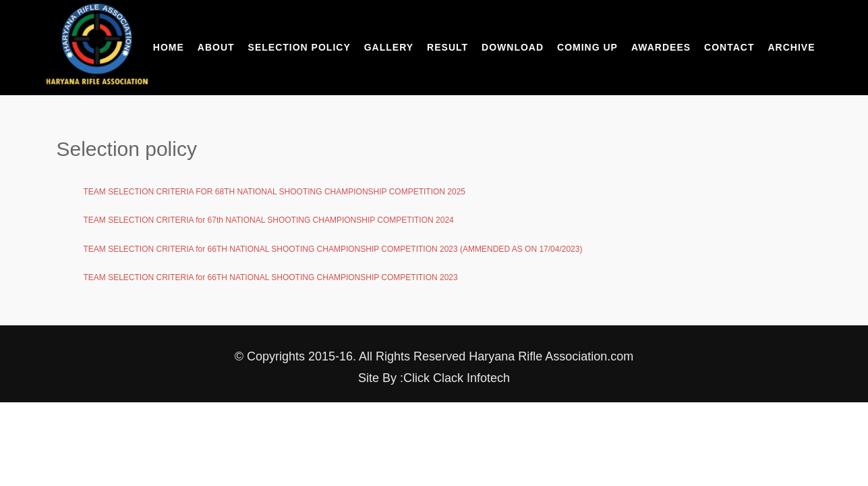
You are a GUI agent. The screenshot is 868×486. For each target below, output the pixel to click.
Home (169, 47)
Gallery (389, 47)
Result (447, 47)
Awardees (661, 47)
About (216, 47)
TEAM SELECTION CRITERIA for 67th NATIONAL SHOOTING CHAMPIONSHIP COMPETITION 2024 (269, 220)
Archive (791, 47)
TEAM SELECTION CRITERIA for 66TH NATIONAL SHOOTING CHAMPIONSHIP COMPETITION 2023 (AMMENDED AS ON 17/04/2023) (333, 249)
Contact (729, 47)
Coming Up (587, 47)
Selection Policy (299, 47)
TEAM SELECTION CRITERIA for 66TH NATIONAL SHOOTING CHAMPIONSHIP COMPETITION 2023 (271, 277)
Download (513, 47)
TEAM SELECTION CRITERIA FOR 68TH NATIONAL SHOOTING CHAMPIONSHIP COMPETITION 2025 (275, 192)
